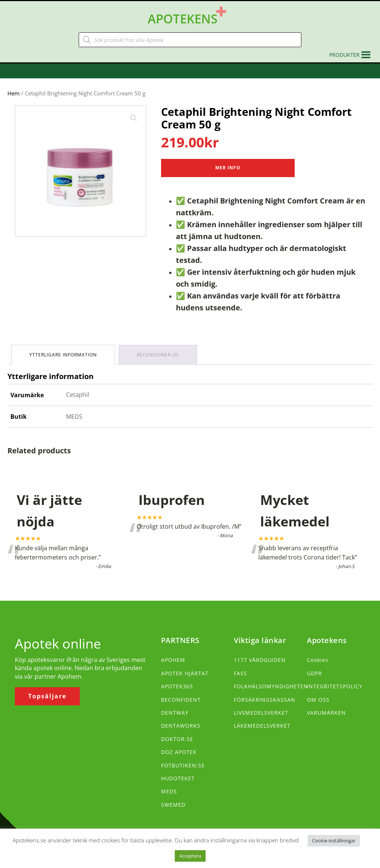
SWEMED (173, 805)
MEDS (169, 791)
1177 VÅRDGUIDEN (260, 660)
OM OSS (318, 700)
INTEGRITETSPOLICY (335, 686)
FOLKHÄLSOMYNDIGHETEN (271, 686)
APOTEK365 (177, 686)
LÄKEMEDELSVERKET (262, 726)
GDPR (315, 673)
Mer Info (228, 168)
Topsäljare (47, 696)
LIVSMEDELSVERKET (261, 713)
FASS (240, 673)
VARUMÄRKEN (326, 713)
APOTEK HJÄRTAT (185, 673)
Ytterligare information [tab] (63, 355)
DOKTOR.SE (177, 739)
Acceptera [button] (190, 856)
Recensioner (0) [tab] (158, 355)
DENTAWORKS (181, 726)
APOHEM (173, 660)
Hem (14, 93)
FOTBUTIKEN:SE (183, 765)
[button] (344, 55)
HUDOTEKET (178, 778)
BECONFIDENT (181, 700)
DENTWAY (175, 713)
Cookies (318, 660)
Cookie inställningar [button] (334, 841)
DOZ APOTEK (179, 752)
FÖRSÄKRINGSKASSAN (265, 700)
